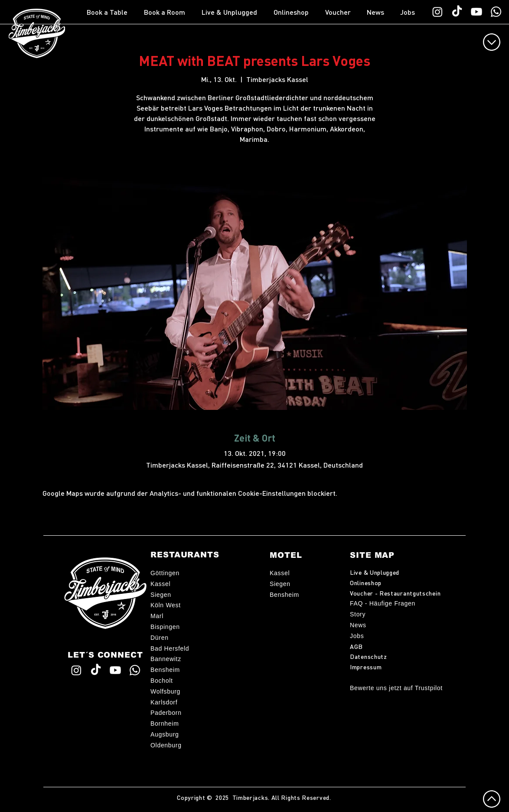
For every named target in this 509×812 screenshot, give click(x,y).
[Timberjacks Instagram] (437, 12)
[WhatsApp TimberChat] (496, 12)
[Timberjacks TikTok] (457, 12)
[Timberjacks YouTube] (476, 12)
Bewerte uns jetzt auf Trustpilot (396, 688)
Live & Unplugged (375, 572)
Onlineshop (366, 583)
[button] (111, 12)
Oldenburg (166, 745)
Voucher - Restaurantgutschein (395, 593)
